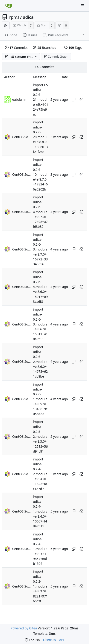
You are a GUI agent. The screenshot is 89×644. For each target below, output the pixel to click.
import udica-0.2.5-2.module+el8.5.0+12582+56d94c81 (40, 437)
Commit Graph (56, 56)
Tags (73, 48)
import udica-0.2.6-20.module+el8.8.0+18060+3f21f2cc (40, 137)
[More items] (83, 35)
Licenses (50, 640)
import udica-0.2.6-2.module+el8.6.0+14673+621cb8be (40, 362)
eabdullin (19, 99)
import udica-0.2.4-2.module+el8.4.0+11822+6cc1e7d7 (40, 474)
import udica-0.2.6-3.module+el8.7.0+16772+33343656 (40, 249)
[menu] (32, 640)
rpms (14, 17)
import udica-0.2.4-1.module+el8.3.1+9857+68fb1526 (40, 549)
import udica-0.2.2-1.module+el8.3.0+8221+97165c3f (40, 586)
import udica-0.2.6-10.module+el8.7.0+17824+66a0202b (40, 174)
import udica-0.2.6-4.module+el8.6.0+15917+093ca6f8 (40, 287)
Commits (16, 48)
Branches (44, 48)
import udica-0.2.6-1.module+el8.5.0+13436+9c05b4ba (40, 399)
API (62, 640)
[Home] (9, 6)
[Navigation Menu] (83, 6)
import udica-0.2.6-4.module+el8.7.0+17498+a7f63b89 (40, 212)
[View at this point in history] (81, 100)
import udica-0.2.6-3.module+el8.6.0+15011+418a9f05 (40, 324)
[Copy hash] (74, 100)
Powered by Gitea (24, 628)
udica (28, 17)
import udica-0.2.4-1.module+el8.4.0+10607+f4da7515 (40, 511)
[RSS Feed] (6, 25)
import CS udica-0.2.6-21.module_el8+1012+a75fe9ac (41, 100)
